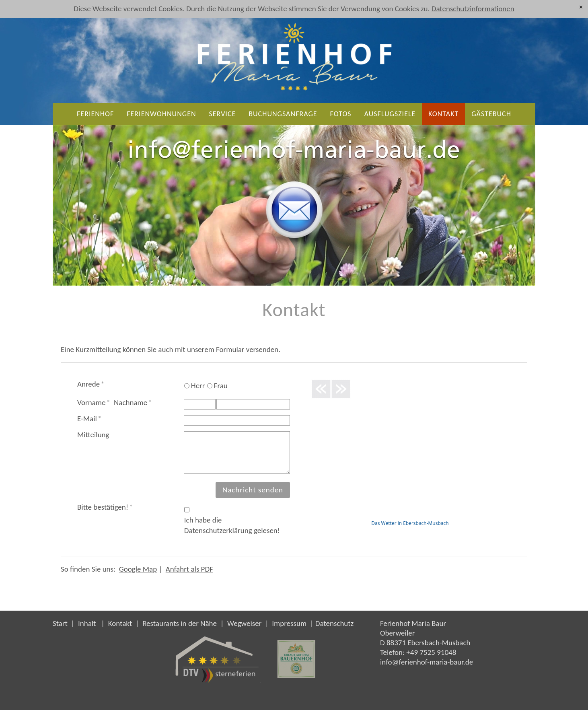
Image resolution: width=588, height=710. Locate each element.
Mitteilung (93, 435)
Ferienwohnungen (161, 114)
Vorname (94, 402)
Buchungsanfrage (283, 114)
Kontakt (443, 114)
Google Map (138, 569)
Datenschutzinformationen (473, 9)
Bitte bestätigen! (105, 507)
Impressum (289, 623)
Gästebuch (491, 114)
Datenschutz (335, 623)
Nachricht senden (253, 490)
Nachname (133, 402)
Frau (221, 386)
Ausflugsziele (390, 114)
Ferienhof (95, 114)
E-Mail (89, 419)
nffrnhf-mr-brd (427, 662)
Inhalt (87, 623)
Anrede (91, 384)
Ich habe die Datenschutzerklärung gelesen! (232, 525)
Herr (198, 386)
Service (223, 114)
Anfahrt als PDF (189, 569)
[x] (581, 7)
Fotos (341, 114)
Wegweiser (244, 623)
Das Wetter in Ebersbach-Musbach (410, 523)
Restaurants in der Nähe (180, 623)
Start (60, 623)
